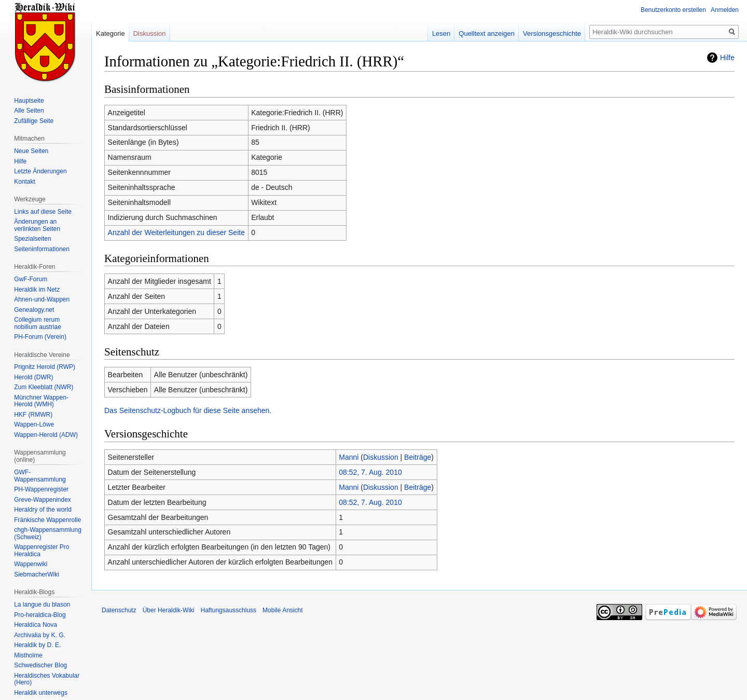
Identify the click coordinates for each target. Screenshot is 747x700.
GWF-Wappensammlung (40, 476)
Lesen (441, 33)
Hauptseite (29, 101)
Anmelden (725, 10)
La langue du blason (42, 605)
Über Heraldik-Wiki (169, 610)
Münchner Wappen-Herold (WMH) (41, 401)
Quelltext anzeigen (487, 33)
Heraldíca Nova (36, 625)
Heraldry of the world (43, 510)
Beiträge (418, 457)
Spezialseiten (32, 239)
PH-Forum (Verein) (40, 337)
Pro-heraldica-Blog (40, 615)
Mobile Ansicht (282, 610)
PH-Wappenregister (41, 489)
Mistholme (28, 655)
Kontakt (25, 182)
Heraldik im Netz (37, 290)
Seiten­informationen (42, 249)
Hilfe (727, 58)
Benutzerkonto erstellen (673, 10)
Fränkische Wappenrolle (47, 520)
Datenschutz (119, 610)
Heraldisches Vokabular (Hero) (47, 679)
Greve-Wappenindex (43, 500)
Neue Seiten (31, 151)
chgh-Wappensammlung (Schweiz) (48, 533)
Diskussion (381, 457)
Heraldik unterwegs (41, 693)
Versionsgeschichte (552, 33)
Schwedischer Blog (40, 665)
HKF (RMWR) (33, 415)
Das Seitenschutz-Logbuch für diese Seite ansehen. (188, 410)
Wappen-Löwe (34, 424)
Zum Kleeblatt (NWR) (44, 387)
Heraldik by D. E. (37, 645)
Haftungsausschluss (229, 610)
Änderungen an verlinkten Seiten (37, 225)
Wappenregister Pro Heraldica (41, 551)
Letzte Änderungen (40, 171)
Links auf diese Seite (43, 212)
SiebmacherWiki (37, 574)
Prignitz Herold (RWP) (45, 367)
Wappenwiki (31, 564)
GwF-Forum (31, 279)
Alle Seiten (29, 111)
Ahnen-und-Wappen (42, 299)
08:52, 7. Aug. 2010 (370, 472)
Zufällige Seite (34, 121)
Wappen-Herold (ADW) (46, 435)
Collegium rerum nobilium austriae (38, 323)
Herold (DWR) (33, 377)
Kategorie (110, 33)
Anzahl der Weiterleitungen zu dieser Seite (176, 232)
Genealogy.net (34, 310)
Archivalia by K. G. (40, 635)
